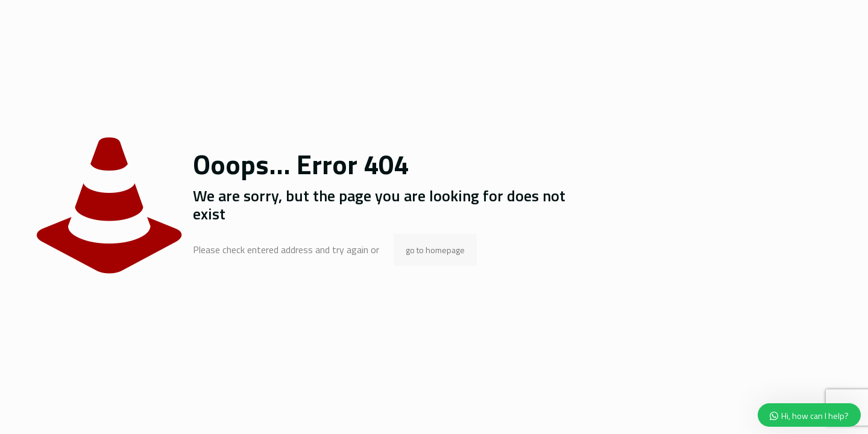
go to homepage (435, 250)
